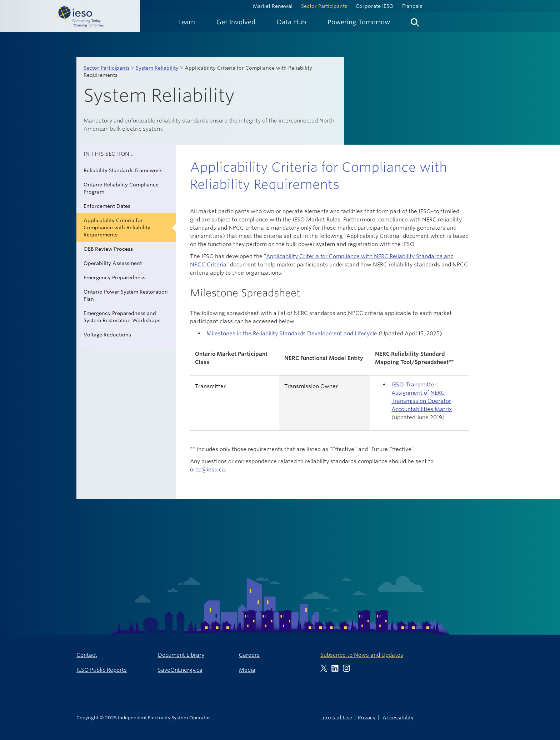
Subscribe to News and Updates (362, 655)
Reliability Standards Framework (123, 170)
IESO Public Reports (102, 670)
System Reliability (157, 68)
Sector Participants (324, 6)
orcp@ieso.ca (207, 469)
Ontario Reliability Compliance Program (121, 188)
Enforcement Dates (107, 206)
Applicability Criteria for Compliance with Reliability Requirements (117, 227)
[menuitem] (187, 22)
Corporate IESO (375, 6)
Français (412, 6)
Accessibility (398, 717)
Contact (87, 655)
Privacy (367, 717)
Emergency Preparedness (114, 277)
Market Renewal (273, 6)
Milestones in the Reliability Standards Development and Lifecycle (292, 333)
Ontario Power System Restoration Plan (126, 295)
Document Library (181, 655)
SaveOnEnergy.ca (180, 670)
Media (247, 670)
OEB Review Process (108, 249)
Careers (249, 655)
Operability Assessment (113, 263)
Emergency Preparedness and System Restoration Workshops (122, 317)
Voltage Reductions (107, 335)
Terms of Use (336, 717)
